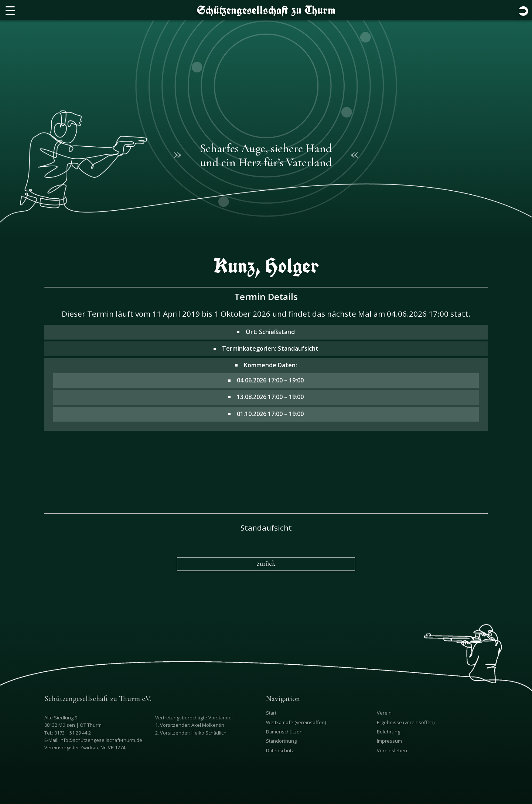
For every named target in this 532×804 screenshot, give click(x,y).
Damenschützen (284, 732)
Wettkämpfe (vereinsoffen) (296, 722)
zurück (266, 563)
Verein (384, 713)
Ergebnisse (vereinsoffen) (406, 722)
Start (271, 713)
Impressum (389, 741)
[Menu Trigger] (10, 10)
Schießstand (277, 332)
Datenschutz (280, 750)
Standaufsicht (298, 348)
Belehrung (388, 732)
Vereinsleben (392, 750)
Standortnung (281, 741)
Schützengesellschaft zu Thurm (266, 10)
